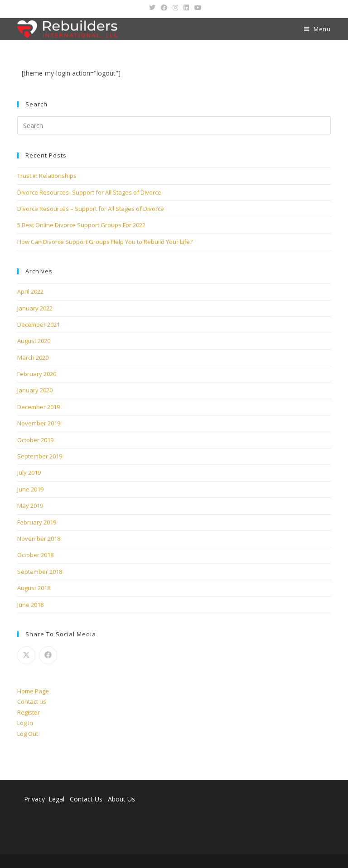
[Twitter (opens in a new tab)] (152, 8)
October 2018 (35, 555)
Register (29, 712)
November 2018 (39, 539)
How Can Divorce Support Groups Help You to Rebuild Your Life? (105, 242)
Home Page (33, 691)
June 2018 (30, 605)
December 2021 (39, 324)
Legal (57, 799)
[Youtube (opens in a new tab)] (197, 8)
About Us (121, 799)
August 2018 (34, 588)
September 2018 (40, 572)
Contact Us (86, 799)
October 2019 (35, 440)
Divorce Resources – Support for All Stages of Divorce (91, 209)
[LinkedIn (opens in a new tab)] (186, 8)
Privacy (34, 799)
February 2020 (37, 374)
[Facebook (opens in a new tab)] (164, 8)
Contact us (32, 701)
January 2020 (35, 390)
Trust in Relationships (47, 176)
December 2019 (39, 407)
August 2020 (34, 341)
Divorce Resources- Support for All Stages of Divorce (89, 192)
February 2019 (37, 522)
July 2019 (29, 472)
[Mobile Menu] (317, 29)
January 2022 (35, 308)
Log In (25, 723)
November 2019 (39, 423)
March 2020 (33, 358)
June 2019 (30, 489)
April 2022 (30, 291)
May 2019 (30, 506)
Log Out (28, 734)
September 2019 (40, 456)
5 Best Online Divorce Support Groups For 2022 (81, 225)
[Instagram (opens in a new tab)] (175, 8)
